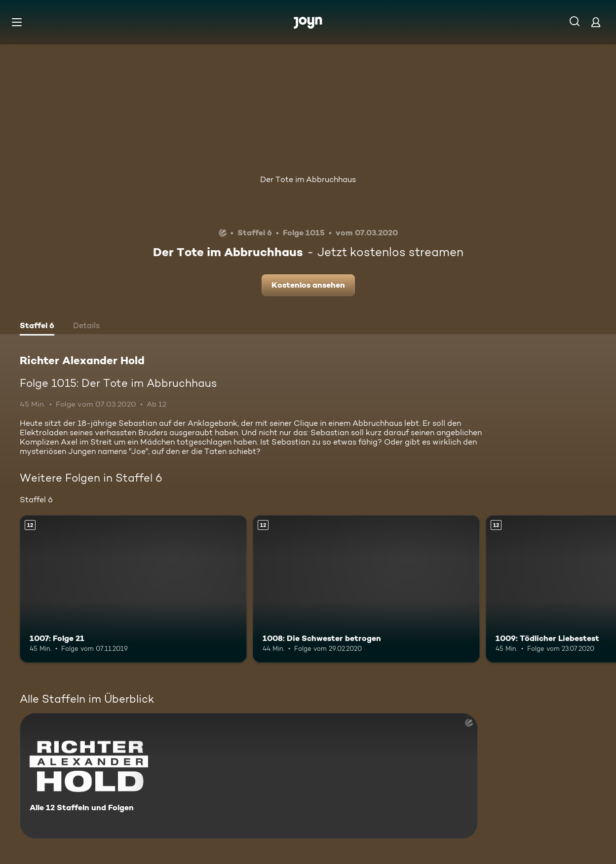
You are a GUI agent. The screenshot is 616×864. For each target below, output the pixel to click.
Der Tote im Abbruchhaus (308, 179)
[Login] (596, 22)
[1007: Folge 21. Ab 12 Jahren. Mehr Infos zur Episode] (133, 589)
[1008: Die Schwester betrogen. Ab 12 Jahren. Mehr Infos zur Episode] (366, 589)
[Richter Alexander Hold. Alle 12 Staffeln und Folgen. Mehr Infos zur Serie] (249, 776)
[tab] (37, 327)
